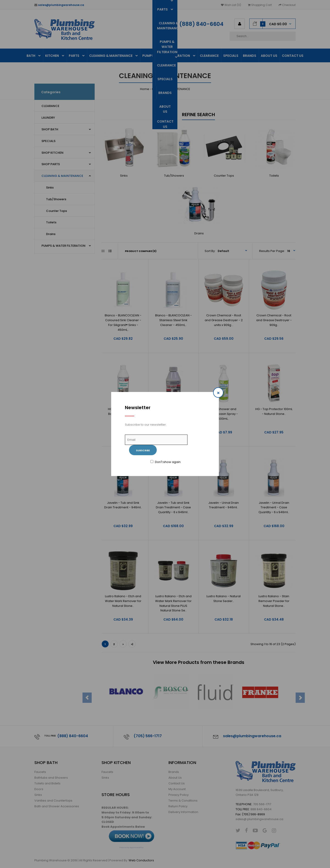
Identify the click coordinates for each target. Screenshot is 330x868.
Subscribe (143, 450)
